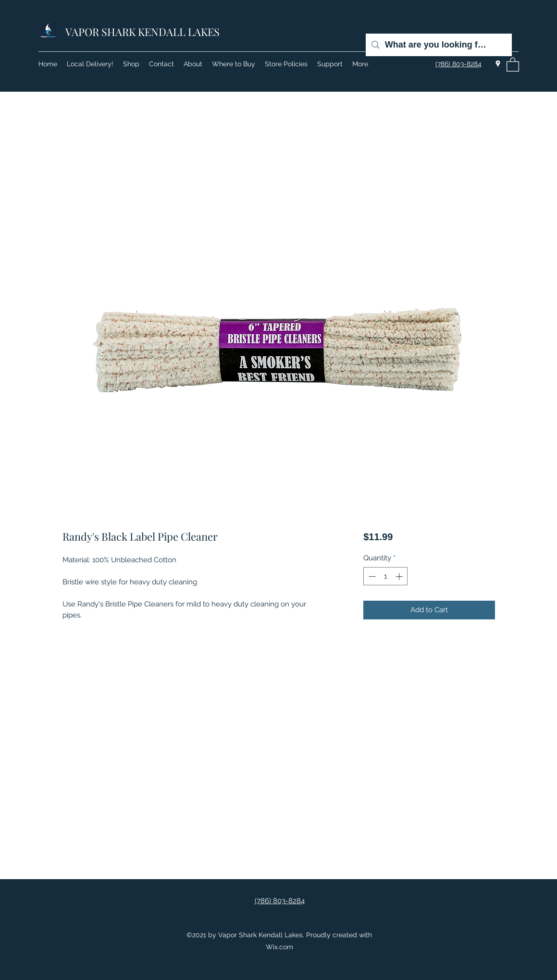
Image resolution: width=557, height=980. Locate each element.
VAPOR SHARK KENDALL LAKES (142, 32)
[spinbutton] (386, 576)
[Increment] (400, 576)
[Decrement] (371, 576)
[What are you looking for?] (438, 45)
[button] (513, 64)
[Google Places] (498, 64)
